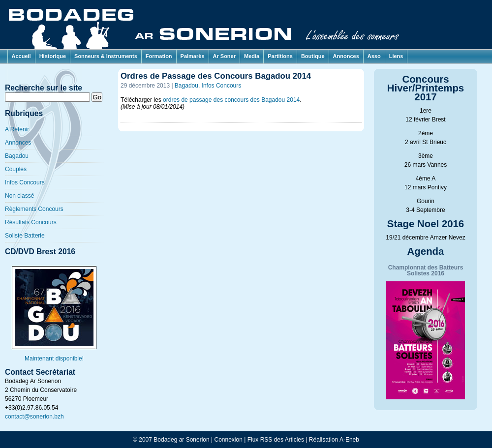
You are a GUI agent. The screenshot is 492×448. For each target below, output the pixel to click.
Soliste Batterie (25, 236)
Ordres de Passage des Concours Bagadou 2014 (216, 76)
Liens (396, 56)
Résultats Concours (31, 222)
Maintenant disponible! (54, 355)
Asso (374, 56)
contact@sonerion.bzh (34, 417)
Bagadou (17, 156)
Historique (53, 56)
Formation (159, 56)
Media (252, 56)
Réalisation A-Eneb (334, 440)
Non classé (19, 196)
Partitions (280, 56)
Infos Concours (25, 182)
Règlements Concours (34, 209)
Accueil (21, 56)
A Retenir (17, 129)
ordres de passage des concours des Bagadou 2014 (231, 100)
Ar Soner (224, 56)
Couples (16, 169)
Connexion (229, 440)
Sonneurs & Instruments (106, 56)
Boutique (313, 56)
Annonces (346, 56)
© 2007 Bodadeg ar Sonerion (171, 440)
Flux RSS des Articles (276, 440)
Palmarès (193, 56)
